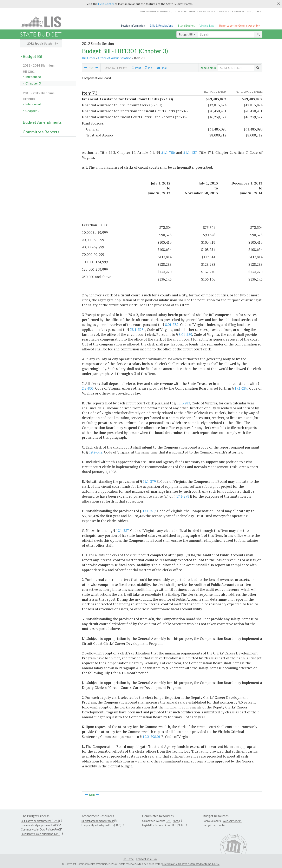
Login (258, 11)
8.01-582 (172, 325)
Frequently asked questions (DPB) (41, 834)
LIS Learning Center (185, 11)
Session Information (133, 26)
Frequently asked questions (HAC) (101, 825)
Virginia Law (207, 26)
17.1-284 (241, 388)
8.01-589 (185, 334)
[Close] (279, 4)
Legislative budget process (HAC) (40, 821)
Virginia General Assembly (155, 11)
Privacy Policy (207, 11)
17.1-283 (183, 403)
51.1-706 (168, 152)
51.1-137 (190, 152)
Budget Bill (187, 34)
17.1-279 (149, 481)
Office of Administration (115, 58)
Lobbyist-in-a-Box (147, 859)
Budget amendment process (98, 821)
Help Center (106, 4)
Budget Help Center (214, 825)
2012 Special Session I (43, 43)
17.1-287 (122, 530)
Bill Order (89, 58)
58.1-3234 (138, 329)
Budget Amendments (42, 122)
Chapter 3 (33, 83)
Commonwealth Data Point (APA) (40, 829)
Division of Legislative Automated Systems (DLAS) (191, 864)
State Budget (186, 26)
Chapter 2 (32, 111)
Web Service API (232, 821)
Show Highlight (116, 68)
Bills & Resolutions (161, 26)
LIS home (224, 11)
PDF (149, 68)
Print (136, 68)
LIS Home (128, 859)
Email (162, 68)
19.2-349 (96, 452)
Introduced (33, 77)
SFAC (176, 821)
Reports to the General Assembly (240, 26)
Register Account (242, 11)
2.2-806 (88, 388)
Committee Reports (41, 132)
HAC (168, 821)
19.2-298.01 (152, 737)
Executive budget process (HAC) (39, 825)
